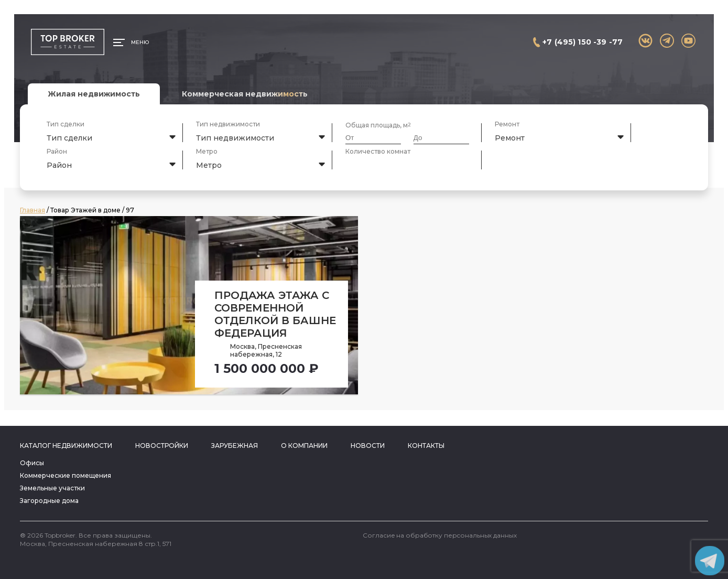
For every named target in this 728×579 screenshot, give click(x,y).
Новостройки (162, 446)
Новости (368, 446)
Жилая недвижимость (94, 94)
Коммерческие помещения (66, 475)
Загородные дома (49, 501)
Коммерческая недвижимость (245, 94)
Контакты (426, 446)
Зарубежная (235, 446)
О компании (304, 446)
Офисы (32, 463)
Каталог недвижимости (66, 446)
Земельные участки (52, 488)
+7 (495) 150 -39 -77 (583, 42)
